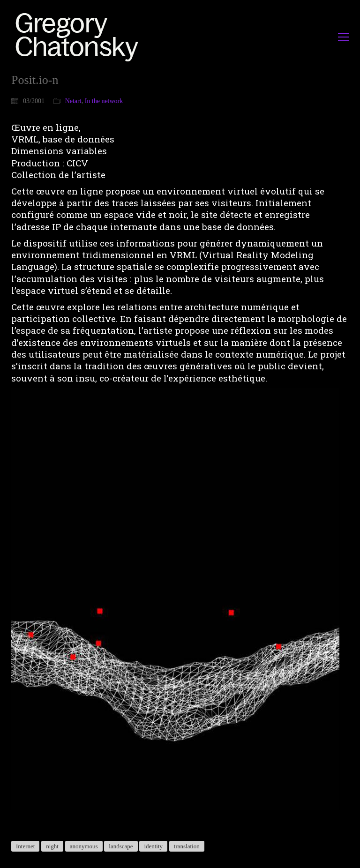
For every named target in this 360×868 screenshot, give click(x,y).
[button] (343, 37)
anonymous (84, 846)
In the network (104, 101)
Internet (25, 846)
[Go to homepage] (79, 37)
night (52, 846)
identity (153, 846)
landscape (121, 846)
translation (187, 846)
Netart (73, 101)
